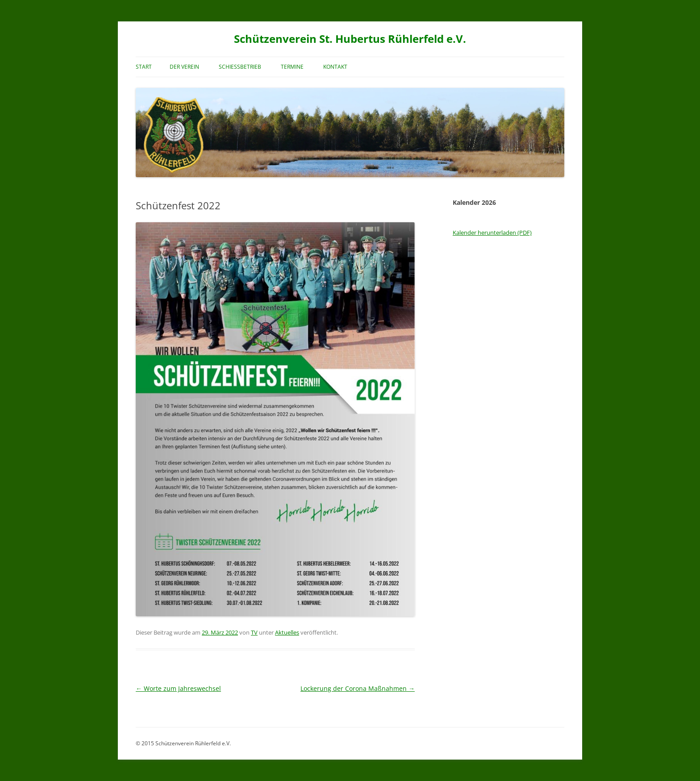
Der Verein (184, 67)
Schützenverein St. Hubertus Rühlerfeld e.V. (350, 39)
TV (254, 632)
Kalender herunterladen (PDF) (492, 233)
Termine (292, 67)
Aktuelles (287, 632)
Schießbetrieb (240, 67)
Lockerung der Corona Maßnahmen (358, 688)
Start (144, 67)
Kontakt (335, 67)
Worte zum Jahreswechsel (178, 688)
